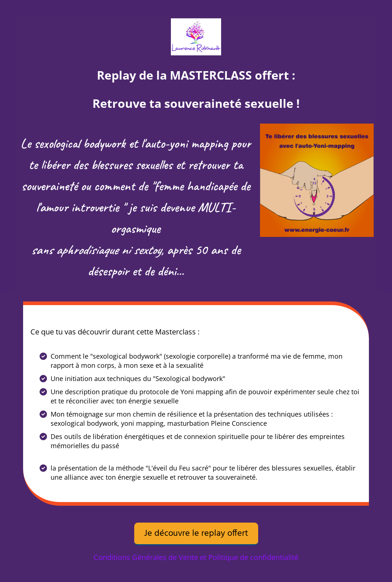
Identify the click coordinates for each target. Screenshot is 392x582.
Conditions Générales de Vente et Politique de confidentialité (196, 557)
